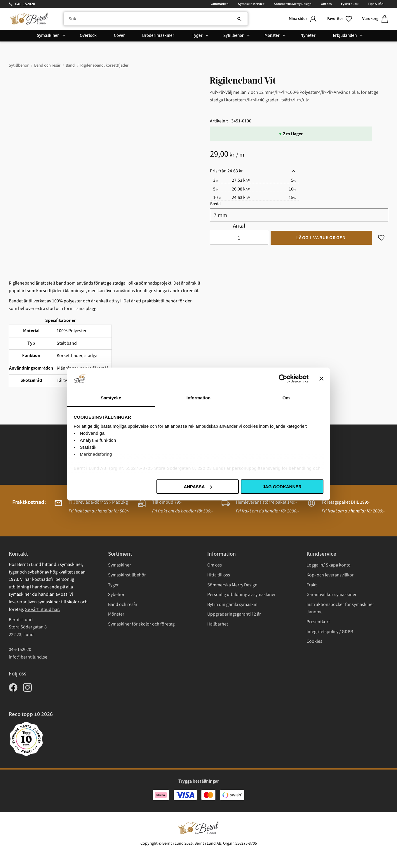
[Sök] (239, 19)
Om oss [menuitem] (326, 4)
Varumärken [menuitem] (220, 4)
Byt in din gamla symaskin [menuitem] (232, 604)
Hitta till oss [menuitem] (219, 575)
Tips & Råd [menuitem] (376, 4)
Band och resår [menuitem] (123, 604)
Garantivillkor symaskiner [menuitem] (332, 595)
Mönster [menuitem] (272, 36)
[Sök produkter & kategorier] (156, 19)
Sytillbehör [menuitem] (234, 36)
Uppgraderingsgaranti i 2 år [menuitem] (234, 614)
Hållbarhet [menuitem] (218, 624)
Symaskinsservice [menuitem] (251, 4)
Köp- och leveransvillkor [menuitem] (330, 575)
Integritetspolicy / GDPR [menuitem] (330, 632)
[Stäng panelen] (321, 379)
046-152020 (25, 4)
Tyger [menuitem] (197, 36)
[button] (340, 19)
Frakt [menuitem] (312, 585)
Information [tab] (199, 398)
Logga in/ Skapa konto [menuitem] (329, 565)
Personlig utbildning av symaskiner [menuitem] (242, 595)
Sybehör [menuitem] (116, 595)
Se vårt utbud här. (42, 609)
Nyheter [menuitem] (308, 36)
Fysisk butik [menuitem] (350, 4)
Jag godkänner (282, 487)
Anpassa (198, 487)
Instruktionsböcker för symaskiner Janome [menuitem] (340, 608)
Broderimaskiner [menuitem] (158, 36)
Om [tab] (286, 398)
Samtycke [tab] (111, 398)
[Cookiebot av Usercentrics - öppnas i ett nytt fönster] (283, 379)
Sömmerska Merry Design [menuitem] (293, 4)
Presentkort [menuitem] (318, 622)
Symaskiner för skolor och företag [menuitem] (141, 624)
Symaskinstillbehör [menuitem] (127, 575)
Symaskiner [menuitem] (48, 36)
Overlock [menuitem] (88, 36)
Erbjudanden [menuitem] (345, 36)
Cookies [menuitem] (314, 641)
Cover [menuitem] (119, 36)
